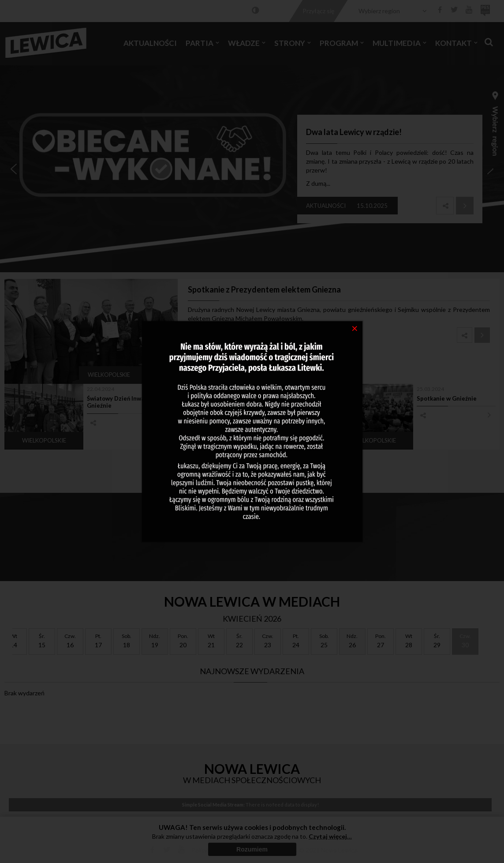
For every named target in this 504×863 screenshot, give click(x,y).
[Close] (355, 328)
